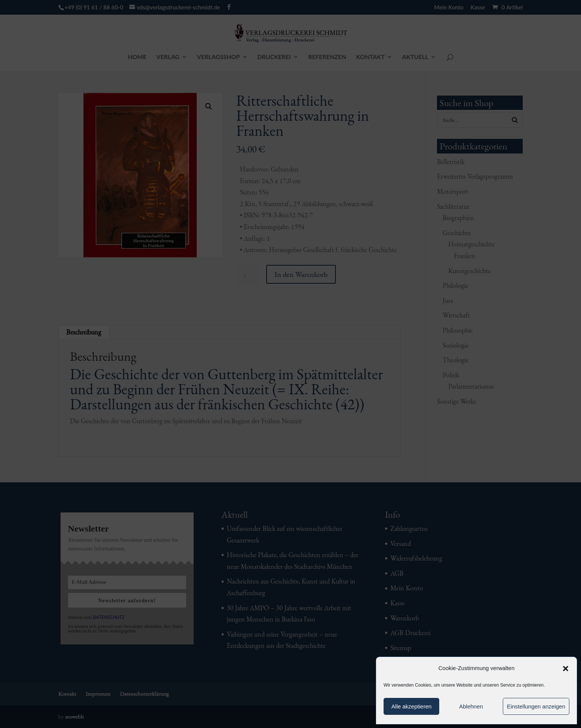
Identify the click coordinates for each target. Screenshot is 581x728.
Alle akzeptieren (412, 706)
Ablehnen (471, 706)
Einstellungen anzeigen (536, 706)
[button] (566, 669)
